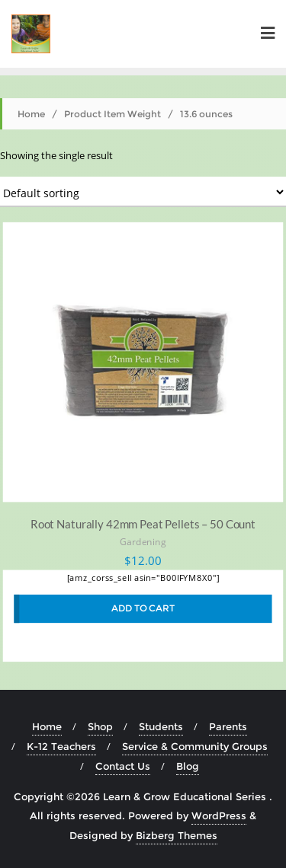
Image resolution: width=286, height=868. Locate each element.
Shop (100, 726)
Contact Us (123, 766)
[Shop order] (143, 192)
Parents (228, 726)
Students (161, 726)
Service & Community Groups (195, 746)
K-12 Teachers (61, 746)
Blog (188, 766)
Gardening (143, 542)
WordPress (219, 815)
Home (31, 114)
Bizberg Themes (177, 835)
